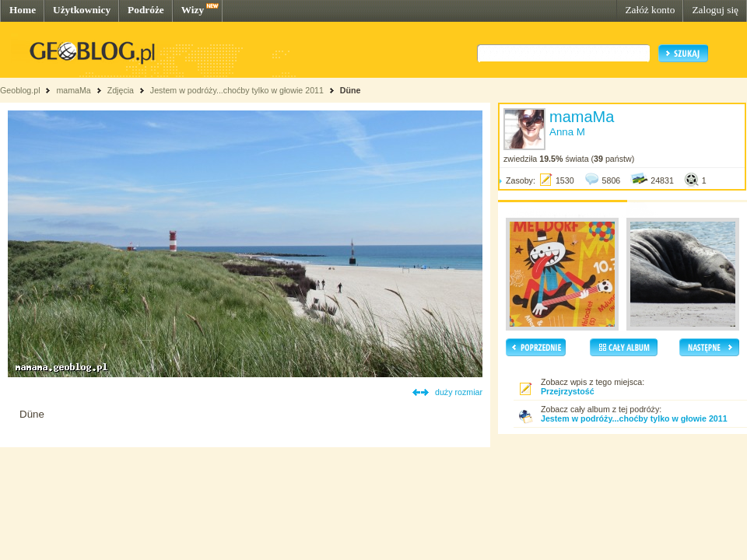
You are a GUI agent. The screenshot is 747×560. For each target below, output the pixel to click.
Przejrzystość (568, 391)
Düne (351, 90)
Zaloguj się (715, 10)
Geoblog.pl (20, 90)
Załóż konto (650, 10)
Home (23, 10)
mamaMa (73, 90)
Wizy (193, 10)
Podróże (146, 10)
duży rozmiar (459, 392)
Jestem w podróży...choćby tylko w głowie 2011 (237, 90)
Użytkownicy (82, 10)
